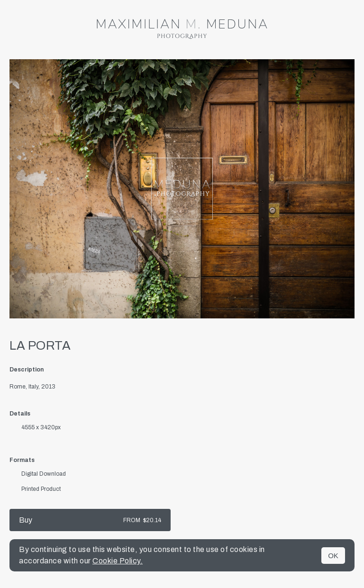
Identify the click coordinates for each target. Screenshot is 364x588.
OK (333, 556)
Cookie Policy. (118, 561)
